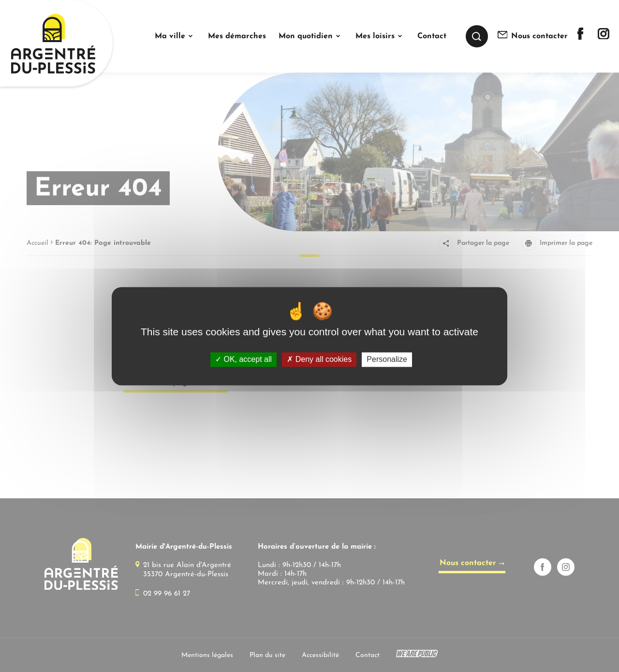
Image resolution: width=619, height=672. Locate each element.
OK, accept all (243, 360)
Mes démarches (237, 36)
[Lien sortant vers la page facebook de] (580, 37)
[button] (175, 36)
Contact (432, 36)
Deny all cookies (319, 360)
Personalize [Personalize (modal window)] (387, 360)
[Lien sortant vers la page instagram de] (604, 37)
